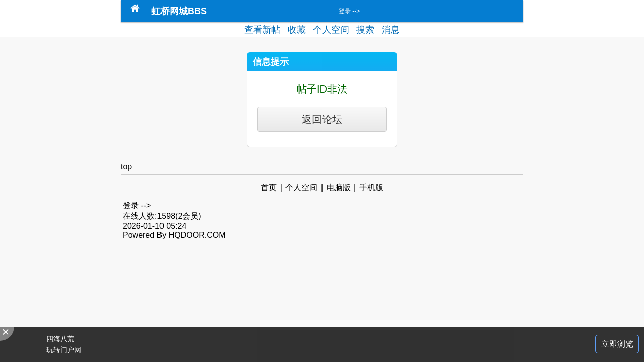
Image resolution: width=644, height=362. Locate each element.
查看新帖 (262, 30)
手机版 (371, 187)
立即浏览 (617, 344)
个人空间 (331, 30)
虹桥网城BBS (179, 11)
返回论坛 (322, 119)
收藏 (297, 30)
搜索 (365, 30)
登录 (345, 11)
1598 (166, 216)
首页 (269, 187)
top (126, 167)
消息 (391, 30)
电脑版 (339, 187)
